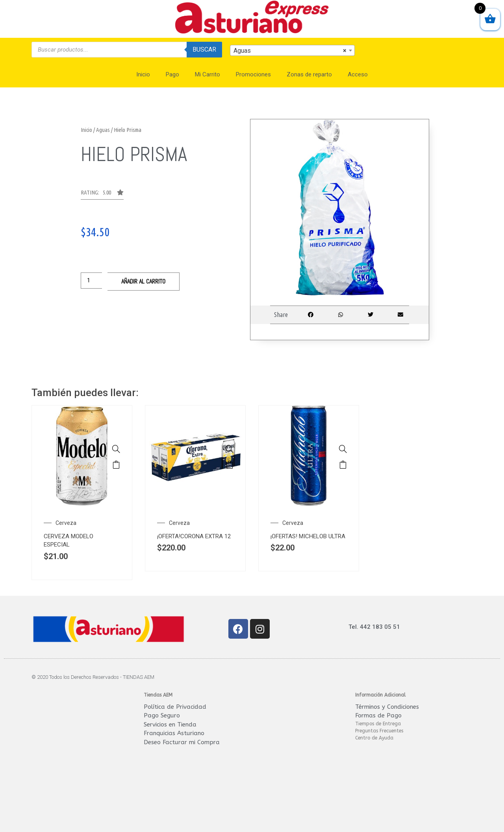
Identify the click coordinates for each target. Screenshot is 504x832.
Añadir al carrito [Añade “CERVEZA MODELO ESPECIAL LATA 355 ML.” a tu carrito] (116, 465)
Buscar (204, 49)
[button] (102, 195)
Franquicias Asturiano (174, 733)
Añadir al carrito (143, 281)
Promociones (253, 74)
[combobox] (293, 50)
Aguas (103, 130)
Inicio (143, 74)
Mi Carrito (208, 74)
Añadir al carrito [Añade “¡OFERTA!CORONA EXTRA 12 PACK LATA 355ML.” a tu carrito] (230, 465)
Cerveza (66, 523)
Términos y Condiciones (387, 707)
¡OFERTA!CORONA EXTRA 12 (194, 536)
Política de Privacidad (175, 707)
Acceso (358, 74)
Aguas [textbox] (290, 51)
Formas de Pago (378, 715)
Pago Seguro (162, 715)
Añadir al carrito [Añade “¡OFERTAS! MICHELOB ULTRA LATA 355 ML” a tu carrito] (343, 465)
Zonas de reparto (309, 74)
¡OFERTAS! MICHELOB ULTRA (308, 536)
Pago (172, 74)
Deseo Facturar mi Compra (182, 742)
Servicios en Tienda (170, 725)
